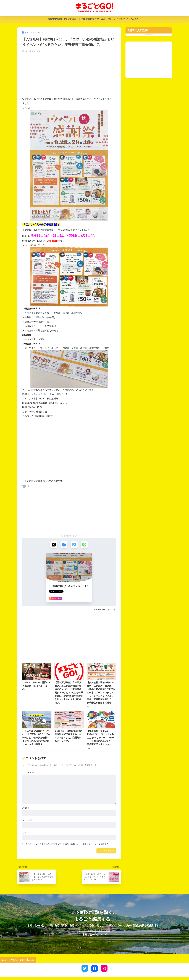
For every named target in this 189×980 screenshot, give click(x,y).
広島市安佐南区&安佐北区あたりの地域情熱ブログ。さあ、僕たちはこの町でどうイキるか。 (94, 19)
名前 (26, 808)
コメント (28, 773)
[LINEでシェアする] (85, 545)
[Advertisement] (69, 76)
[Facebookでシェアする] (64, 545)
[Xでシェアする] (53, 545)
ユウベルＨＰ (45, 394)
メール (27, 821)
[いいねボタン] (24, 486)
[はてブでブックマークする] (74, 545)
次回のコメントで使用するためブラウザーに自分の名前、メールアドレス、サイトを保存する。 (68, 844)
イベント (112, 610)
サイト (26, 833)
